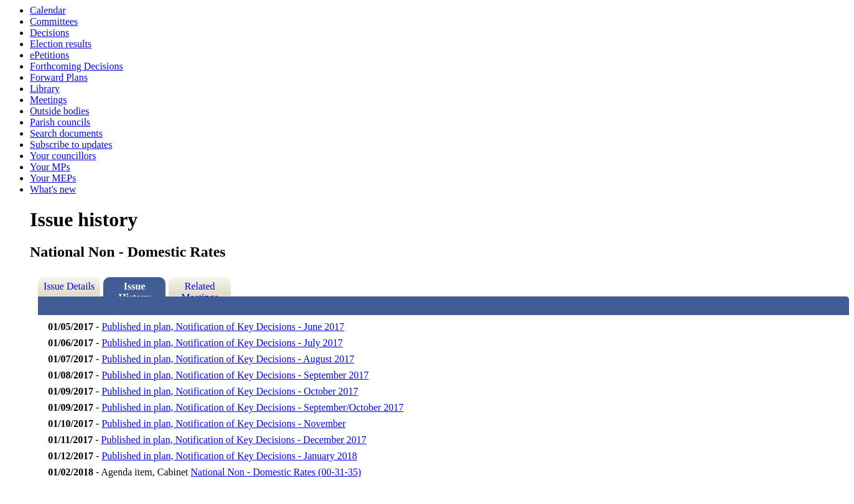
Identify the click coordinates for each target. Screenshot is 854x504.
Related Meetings (200, 289)
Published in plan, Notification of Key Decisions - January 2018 (229, 456)
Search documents (66, 133)
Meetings (49, 100)
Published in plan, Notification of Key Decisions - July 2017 (222, 343)
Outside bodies (60, 111)
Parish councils (60, 122)
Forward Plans (59, 77)
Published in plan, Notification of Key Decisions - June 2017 (223, 327)
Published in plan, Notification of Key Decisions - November (223, 424)
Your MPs (50, 167)
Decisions (49, 33)
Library (45, 89)
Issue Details (69, 286)
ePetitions (49, 55)
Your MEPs (53, 178)
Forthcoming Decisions (77, 66)
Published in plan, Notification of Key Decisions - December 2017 (234, 440)
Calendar (48, 10)
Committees (54, 21)
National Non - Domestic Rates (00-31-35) (276, 472)
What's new (53, 189)
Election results (61, 44)
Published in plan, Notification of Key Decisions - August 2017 (228, 359)
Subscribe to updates (71, 144)
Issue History (134, 289)
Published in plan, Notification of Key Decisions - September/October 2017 (252, 407)
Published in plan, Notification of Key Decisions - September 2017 (235, 375)
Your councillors (63, 156)
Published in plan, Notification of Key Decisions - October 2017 (230, 391)
